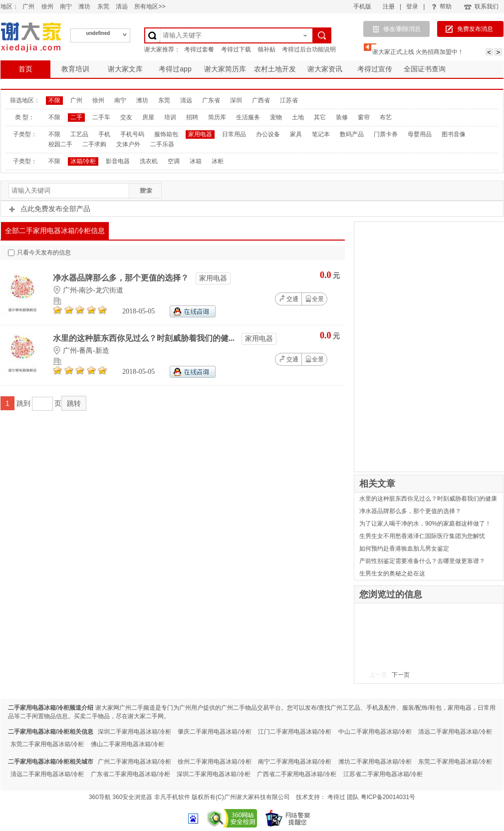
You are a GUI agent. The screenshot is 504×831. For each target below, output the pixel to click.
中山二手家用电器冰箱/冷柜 (375, 732)
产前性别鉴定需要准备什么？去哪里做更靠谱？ (422, 561)
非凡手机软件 (172, 797)
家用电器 (200, 134)
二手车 (101, 117)
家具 (296, 134)
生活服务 (248, 117)
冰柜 (218, 161)
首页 (25, 69)
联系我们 (481, 6)
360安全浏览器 (132, 797)
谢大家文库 (125, 69)
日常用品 (234, 134)
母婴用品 (420, 134)
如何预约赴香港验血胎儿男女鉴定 (404, 549)
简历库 (217, 117)
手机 (104, 134)
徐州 (47, 6)
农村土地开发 (275, 69)
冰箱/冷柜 (83, 161)
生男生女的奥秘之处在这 (392, 573)
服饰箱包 (166, 134)
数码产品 (352, 134)
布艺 (386, 117)
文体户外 (128, 144)
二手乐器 (162, 144)
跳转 (74, 403)
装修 (342, 117)
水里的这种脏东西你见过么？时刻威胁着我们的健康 (428, 499)
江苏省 (289, 100)
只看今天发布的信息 (39, 253)
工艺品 (79, 134)
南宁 (66, 6)
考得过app (175, 69)
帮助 (442, 6)
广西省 (261, 100)
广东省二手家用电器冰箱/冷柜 (130, 774)
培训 (170, 117)
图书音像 (454, 134)
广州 (28, 6)
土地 (298, 117)
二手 (76, 117)
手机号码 (132, 134)
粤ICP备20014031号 (388, 797)
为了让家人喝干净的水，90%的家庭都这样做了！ (425, 524)
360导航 (100, 797)
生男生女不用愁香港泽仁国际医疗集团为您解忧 (422, 536)
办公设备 (268, 134)
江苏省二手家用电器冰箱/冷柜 (383, 774)
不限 (54, 100)
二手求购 (94, 144)
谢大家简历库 (225, 69)
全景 (314, 299)
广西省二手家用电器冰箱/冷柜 (297, 774)
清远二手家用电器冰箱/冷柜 (455, 732)
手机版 (362, 6)
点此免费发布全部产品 (49, 209)
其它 (320, 117)
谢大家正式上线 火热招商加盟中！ (418, 52)
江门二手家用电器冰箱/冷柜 (295, 732)
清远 (122, 6)
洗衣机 (149, 161)
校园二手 (60, 144)
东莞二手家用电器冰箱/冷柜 (47, 744)
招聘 (192, 117)
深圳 (236, 100)
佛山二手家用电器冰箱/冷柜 (127, 744)
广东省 (211, 100)
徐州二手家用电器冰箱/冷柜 (214, 762)
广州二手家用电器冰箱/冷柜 (134, 762)
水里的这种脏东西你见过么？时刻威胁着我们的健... (145, 338)
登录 (412, 6)
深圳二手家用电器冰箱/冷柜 (134, 732)
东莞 (103, 6)
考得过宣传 (375, 69)
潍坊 (84, 6)
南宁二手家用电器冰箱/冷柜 (295, 762)
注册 (389, 6)
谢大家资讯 (325, 69)
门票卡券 (386, 134)
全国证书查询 (425, 69)
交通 (288, 298)
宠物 (276, 117)
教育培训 (75, 69)
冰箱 (196, 161)
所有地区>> (150, 6)
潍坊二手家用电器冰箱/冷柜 (375, 762)
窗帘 (364, 117)
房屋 (148, 117)
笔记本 (321, 134)
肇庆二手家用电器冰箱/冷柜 (214, 732)
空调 (174, 161)
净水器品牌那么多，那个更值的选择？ (122, 278)
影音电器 (118, 161)
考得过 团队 (344, 797)
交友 (126, 117)
